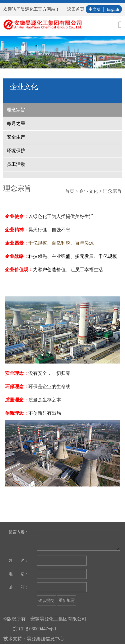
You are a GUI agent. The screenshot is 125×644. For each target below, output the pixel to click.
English (113, 9)
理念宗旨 (16, 110)
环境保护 (16, 151)
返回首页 (76, 9)
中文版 (95, 9)
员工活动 (16, 164)
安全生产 (16, 137)
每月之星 (16, 123)
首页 (70, 191)
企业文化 (89, 191)
